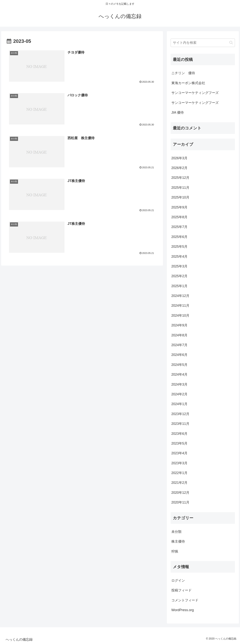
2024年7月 (179, 345)
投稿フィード (181, 590)
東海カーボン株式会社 (188, 83)
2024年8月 (179, 335)
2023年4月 (179, 453)
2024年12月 (180, 296)
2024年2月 (179, 394)
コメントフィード (185, 600)
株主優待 (178, 541)
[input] (203, 43)
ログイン (178, 581)
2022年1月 (179, 473)
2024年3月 (179, 384)
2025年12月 (180, 178)
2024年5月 (179, 365)
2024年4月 (179, 374)
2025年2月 (179, 276)
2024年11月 (180, 306)
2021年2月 (179, 483)
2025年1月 (179, 286)
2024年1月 (179, 404)
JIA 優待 (178, 112)
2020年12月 (180, 493)
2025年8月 (179, 217)
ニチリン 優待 (183, 73)
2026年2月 (179, 168)
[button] (231, 43)
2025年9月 (179, 207)
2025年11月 (180, 188)
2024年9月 (179, 325)
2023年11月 (180, 424)
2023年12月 (180, 414)
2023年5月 (179, 443)
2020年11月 (180, 502)
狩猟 (175, 551)
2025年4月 (179, 257)
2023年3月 (179, 463)
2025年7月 (179, 227)
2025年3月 (179, 266)
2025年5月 (179, 247)
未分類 (176, 532)
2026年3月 (179, 158)
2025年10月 (180, 197)
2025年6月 (179, 237)
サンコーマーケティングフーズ (195, 93)
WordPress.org (183, 610)
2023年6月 (179, 434)
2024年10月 (180, 316)
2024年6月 (179, 355)
